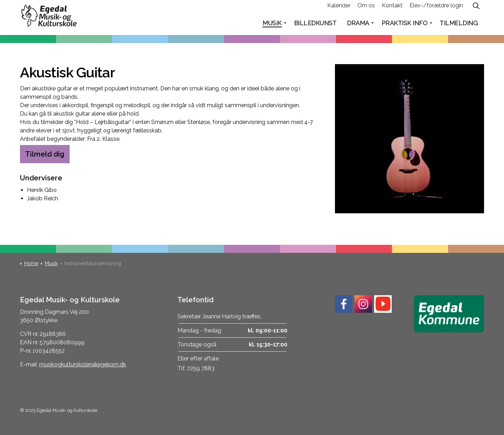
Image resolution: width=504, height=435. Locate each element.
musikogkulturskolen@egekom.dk (83, 364)
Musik (272, 26)
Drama (358, 26)
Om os (366, 9)
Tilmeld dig (45, 154)
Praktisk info (405, 26)
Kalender (339, 9)
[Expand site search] (476, 9)
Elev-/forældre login (436, 9)
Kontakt (392, 9)
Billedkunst (315, 26)
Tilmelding (459, 26)
